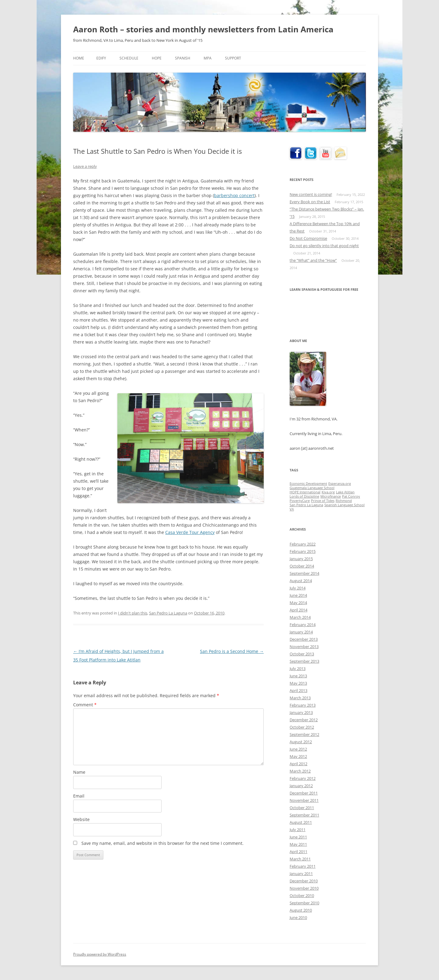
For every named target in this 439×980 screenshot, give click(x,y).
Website (81, 819)
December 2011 (304, 793)
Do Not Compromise (308, 238)
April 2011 (298, 852)
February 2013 (303, 705)
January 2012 (301, 786)
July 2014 (298, 588)
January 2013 (301, 712)
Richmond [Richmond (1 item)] (344, 501)
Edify (101, 58)
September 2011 (304, 815)
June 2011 (298, 837)
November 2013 (304, 647)
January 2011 (301, 874)
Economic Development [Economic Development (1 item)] (308, 484)
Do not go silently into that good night (324, 246)
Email (79, 796)
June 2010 (298, 917)
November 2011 (304, 800)
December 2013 (304, 639)
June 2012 (298, 749)
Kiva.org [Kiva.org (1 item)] (328, 492)
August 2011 (301, 822)
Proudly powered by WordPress (100, 954)
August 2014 (301, 581)
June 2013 (298, 676)
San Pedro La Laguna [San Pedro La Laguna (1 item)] (306, 505)
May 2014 (298, 603)
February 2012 (303, 778)
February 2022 (303, 544)
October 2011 (302, 808)
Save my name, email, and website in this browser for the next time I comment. (162, 843)
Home (79, 58)
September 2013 (304, 661)
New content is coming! (311, 194)
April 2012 (298, 764)
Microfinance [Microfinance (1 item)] (331, 496)
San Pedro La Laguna (168, 613)
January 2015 (301, 559)
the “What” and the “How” (313, 260)
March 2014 (300, 617)
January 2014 (301, 632)
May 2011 (298, 844)
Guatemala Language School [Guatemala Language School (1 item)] (312, 488)
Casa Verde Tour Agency (190, 532)
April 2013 (298, 690)
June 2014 (298, 595)
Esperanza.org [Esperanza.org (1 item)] (340, 484)
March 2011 (300, 859)
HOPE (157, 58)
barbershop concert (234, 195)
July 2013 (298, 668)
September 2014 (304, 573)
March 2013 (300, 698)
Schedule (129, 58)
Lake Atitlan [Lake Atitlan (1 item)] (345, 492)
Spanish (183, 58)
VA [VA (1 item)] (292, 509)
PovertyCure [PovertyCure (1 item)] (300, 501)
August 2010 (301, 910)
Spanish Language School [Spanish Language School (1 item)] (344, 505)
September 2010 (304, 903)
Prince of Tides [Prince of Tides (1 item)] (323, 501)
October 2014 (302, 566)
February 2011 (303, 866)
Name (79, 772)
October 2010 (302, 895)
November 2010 (304, 888)
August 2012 (301, 742)
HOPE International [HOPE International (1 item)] (305, 492)
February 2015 (303, 551)
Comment (85, 705)
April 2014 (298, 610)
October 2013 (302, 654)
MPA (208, 58)
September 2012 (304, 734)
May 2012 (298, 756)
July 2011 (298, 830)
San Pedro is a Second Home (232, 651)
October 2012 (302, 727)
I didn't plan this (133, 613)
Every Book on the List (310, 202)
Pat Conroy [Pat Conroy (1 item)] (351, 496)
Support (233, 58)
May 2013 (298, 683)
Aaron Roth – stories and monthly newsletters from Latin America (203, 29)
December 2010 (304, 881)
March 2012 (300, 771)
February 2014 (303, 625)
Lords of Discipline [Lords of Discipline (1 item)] (304, 496)
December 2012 (304, 720)
